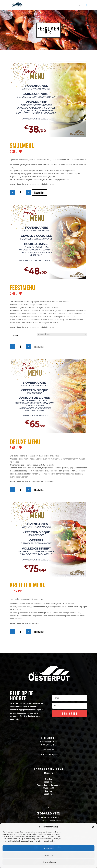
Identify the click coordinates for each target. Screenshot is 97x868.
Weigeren (49, 855)
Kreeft (15, 335)
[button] (93, 827)
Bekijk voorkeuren (49, 862)
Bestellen (39, 193)
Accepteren (49, 848)
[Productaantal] (20, 192)
